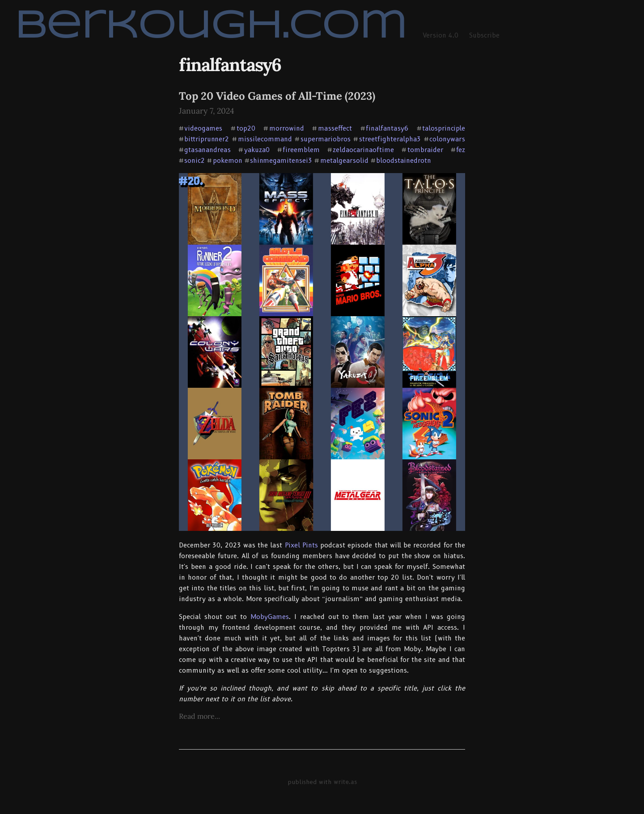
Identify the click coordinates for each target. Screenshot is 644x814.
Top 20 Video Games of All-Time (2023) (277, 96)
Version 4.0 (441, 35)
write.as (345, 782)
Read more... (199, 716)
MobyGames (270, 617)
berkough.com (210, 27)
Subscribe (484, 35)
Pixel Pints (301, 545)
